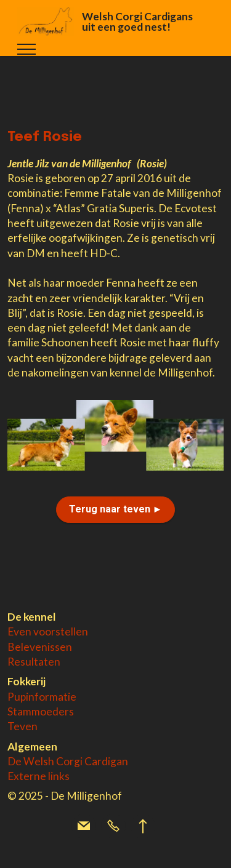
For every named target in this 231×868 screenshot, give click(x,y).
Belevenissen (40, 647)
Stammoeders (41, 711)
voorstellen (61, 631)
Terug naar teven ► (116, 509)
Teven (22, 726)
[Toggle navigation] (27, 49)
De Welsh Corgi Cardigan (68, 761)
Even (20, 631)
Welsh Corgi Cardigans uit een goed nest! (137, 22)
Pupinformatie (42, 697)
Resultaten (34, 662)
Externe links (38, 776)
